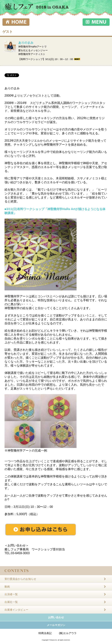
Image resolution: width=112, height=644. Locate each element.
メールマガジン (56, 625)
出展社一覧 (11, 602)
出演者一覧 (11, 594)
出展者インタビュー (16, 610)
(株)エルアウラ (68, 633)
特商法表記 (45, 633)
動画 (7, 587)
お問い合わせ (56, 617)
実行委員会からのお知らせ (20, 579)
